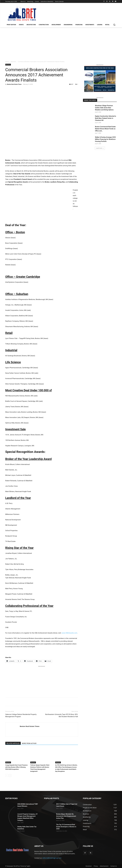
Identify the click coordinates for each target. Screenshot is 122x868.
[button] (114, 25)
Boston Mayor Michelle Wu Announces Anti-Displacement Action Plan (66, 816)
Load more (100, 148)
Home (7, 62)
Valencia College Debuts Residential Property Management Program (21, 715)
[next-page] (10, 775)
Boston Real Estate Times (14, 84)
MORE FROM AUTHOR (29, 743)
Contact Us (114, 866)
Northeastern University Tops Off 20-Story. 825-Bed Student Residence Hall (62, 715)
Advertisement (104, 866)
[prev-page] (7, 775)
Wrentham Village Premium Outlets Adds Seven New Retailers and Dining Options (104, 108)
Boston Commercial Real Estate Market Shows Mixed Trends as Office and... (105, 129)
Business (13, 62)
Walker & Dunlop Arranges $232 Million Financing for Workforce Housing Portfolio (105, 139)
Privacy (96, 866)
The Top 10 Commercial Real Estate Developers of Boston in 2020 (66, 827)
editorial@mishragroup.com (52, 858)
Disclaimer (89, 866)
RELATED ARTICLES (13, 743)
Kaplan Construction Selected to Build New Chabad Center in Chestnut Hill (106, 118)
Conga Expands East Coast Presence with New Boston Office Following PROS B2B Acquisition (16, 767)
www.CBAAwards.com (69, 633)
